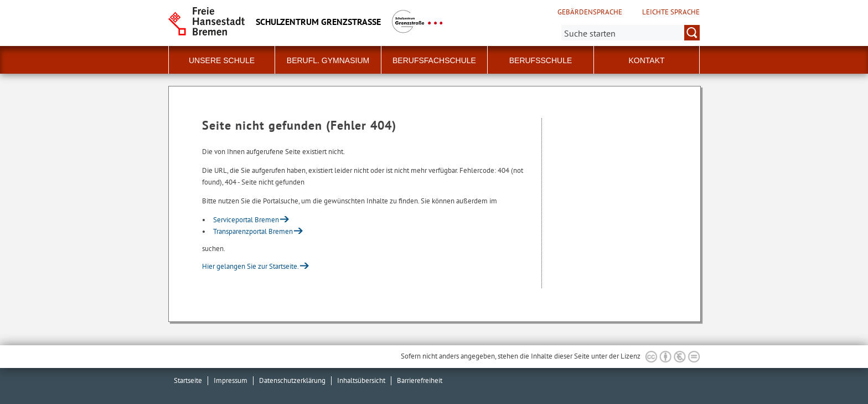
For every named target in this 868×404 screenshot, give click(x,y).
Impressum (231, 380)
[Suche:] (631, 33)
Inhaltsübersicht (361, 380)
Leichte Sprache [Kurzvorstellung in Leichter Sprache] (671, 12)
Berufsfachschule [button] (434, 60)
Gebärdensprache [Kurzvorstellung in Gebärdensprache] (590, 12)
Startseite (188, 380)
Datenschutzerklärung (292, 380)
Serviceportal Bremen (246, 220)
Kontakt (646, 60)
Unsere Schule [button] (222, 60)
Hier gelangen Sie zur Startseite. (250, 266)
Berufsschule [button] (541, 60)
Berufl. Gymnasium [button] (328, 60)
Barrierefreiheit (420, 380)
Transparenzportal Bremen (253, 231)
